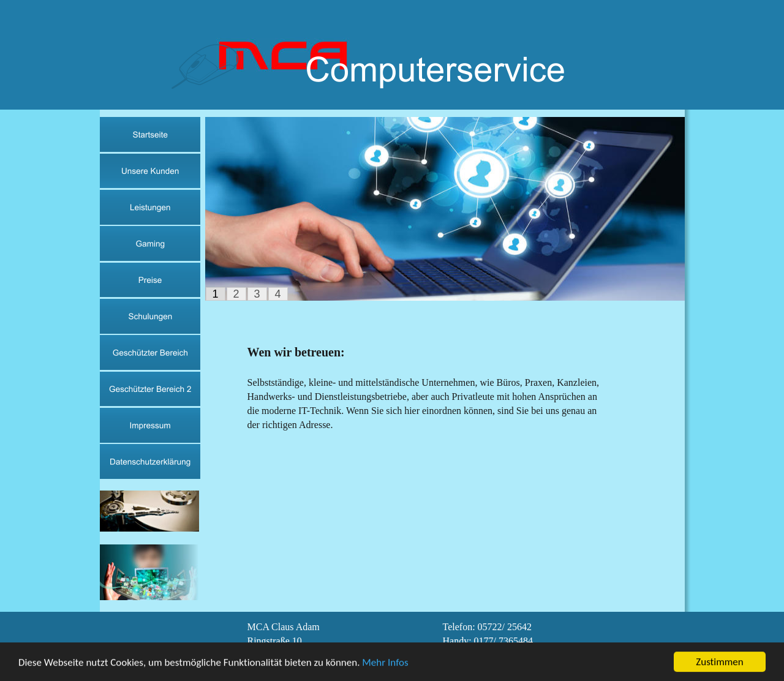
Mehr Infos (385, 663)
